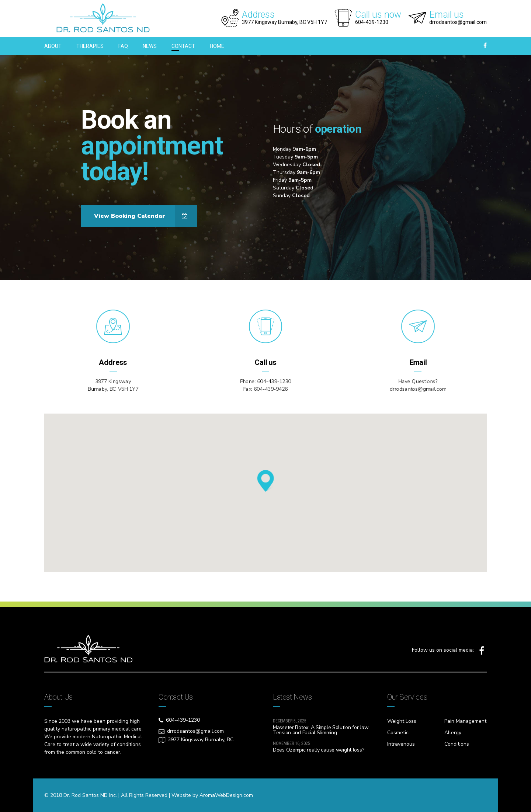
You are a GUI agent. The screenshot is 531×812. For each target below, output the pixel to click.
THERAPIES (90, 46)
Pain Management (465, 721)
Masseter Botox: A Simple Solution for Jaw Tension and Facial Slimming (321, 730)
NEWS (150, 46)
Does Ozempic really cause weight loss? (318, 750)
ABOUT (53, 46)
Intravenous (401, 744)
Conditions (457, 744)
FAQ (123, 46)
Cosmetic (398, 733)
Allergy (453, 733)
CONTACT (183, 46)
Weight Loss (402, 721)
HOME (217, 46)
